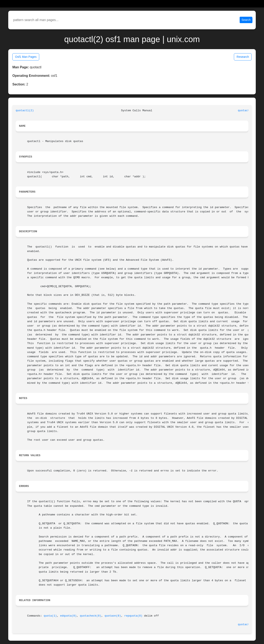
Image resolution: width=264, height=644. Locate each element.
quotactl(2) (25, 111)
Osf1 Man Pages (26, 57)
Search (246, 20)
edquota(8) (68, 616)
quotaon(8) (113, 616)
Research (243, 57)
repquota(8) (133, 616)
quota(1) (50, 616)
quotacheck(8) (91, 616)
